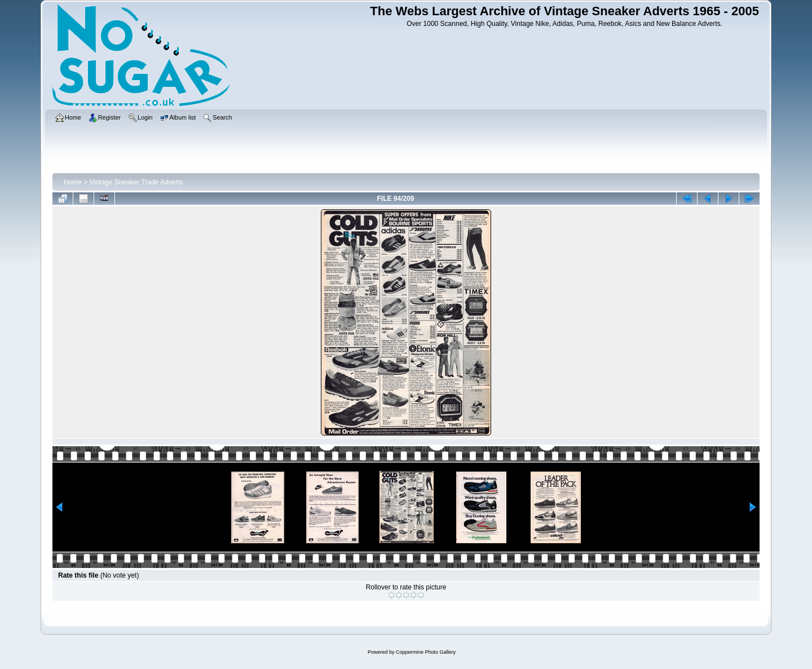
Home (73, 182)
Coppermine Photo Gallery (426, 652)
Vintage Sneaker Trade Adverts (136, 182)
